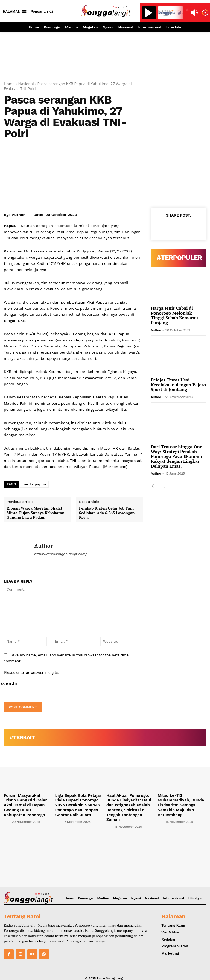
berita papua (34, 484)
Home (9, 84)
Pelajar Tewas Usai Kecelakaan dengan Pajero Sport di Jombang (179, 385)
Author (18, 215)
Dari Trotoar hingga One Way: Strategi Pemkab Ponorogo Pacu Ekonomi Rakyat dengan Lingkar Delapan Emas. (177, 456)
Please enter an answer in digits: (31, 673)
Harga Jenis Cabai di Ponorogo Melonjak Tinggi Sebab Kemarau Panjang (174, 315)
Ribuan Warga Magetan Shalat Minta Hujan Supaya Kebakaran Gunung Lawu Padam (36, 513)
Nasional (26, 84)
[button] (43, 11)
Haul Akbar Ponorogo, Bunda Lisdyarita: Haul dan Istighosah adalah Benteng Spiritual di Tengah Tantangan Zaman (130, 804)
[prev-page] (154, 487)
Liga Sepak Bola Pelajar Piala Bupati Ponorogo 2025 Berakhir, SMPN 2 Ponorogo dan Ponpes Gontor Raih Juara (79, 804)
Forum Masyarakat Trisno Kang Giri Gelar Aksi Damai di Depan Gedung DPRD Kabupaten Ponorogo (27, 802)
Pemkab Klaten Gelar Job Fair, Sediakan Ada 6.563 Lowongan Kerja (107, 513)
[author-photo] (7, 814)
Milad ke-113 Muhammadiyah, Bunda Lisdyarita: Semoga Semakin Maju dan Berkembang (178, 804)
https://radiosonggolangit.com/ (61, 554)
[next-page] (163, 487)
